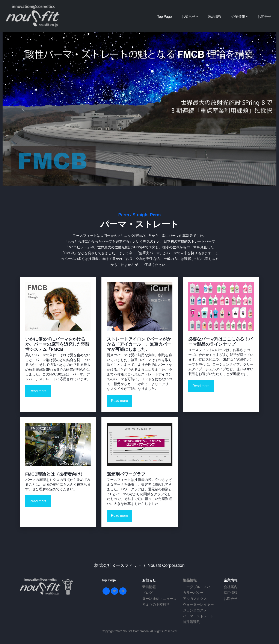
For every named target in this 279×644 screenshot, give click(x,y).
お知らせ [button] (189, 17)
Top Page (164, 17)
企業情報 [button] (238, 17)
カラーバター (193, 593)
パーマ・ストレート (198, 616)
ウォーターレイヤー (198, 604)
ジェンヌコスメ (195, 610)
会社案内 (231, 587)
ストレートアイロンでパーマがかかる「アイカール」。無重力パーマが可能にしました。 (139, 344)
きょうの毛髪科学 (156, 604)
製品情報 (215, 17)
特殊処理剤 (192, 622)
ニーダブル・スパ (197, 587)
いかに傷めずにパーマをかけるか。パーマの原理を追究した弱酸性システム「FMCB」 (57, 344)
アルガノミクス (195, 599)
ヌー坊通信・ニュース (159, 599)
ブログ (147, 593)
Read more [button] (38, 391)
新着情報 (149, 587)
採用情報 (231, 593)
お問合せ (264, 17)
